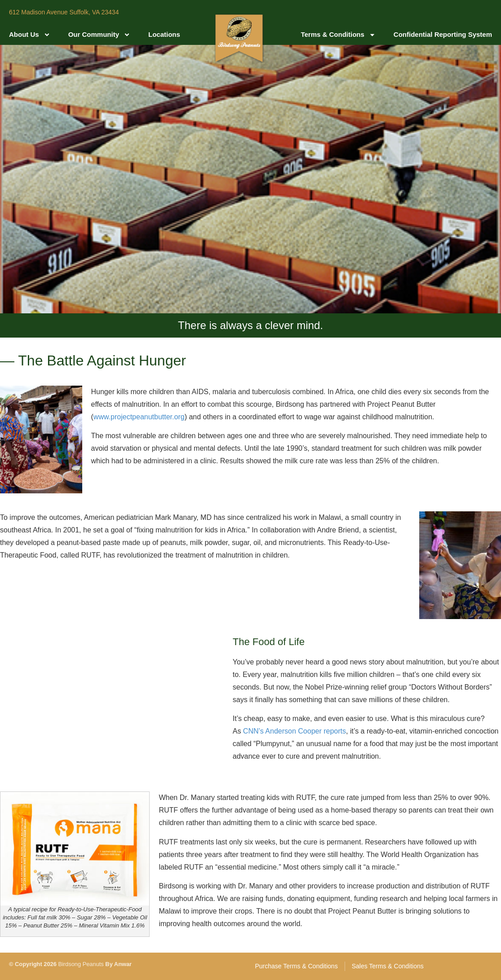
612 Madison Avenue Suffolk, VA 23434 (64, 12)
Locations (164, 34)
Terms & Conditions (338, 35)
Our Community (99, 35)
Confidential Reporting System (443, 34)
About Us (30, 35)
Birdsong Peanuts (81, 964)
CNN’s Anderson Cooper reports (295, 731)
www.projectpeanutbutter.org (139, 417)
